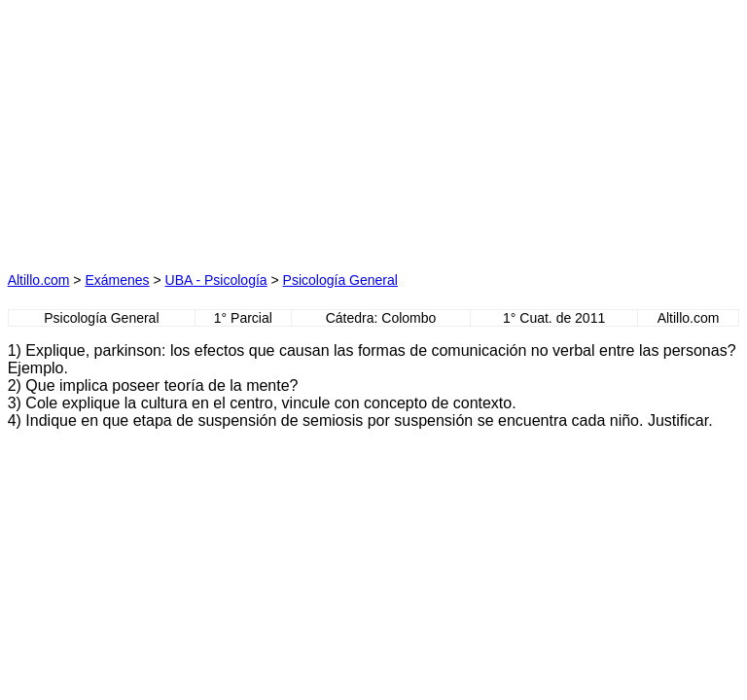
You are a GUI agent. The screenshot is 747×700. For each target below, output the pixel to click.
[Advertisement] (191, 129)
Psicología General (340, 280)
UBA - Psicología (216, 280)
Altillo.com (39, 280)
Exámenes (117, 280)
